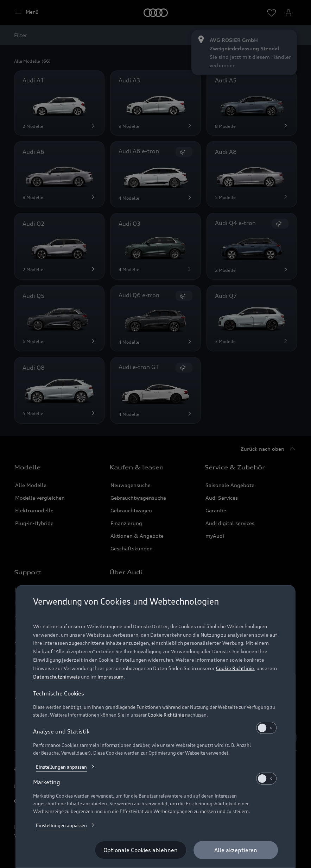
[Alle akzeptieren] (236, 850)
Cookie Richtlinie (235, 668)
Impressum (110, 677)
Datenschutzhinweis (56, 677)
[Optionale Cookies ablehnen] (141, 850)
